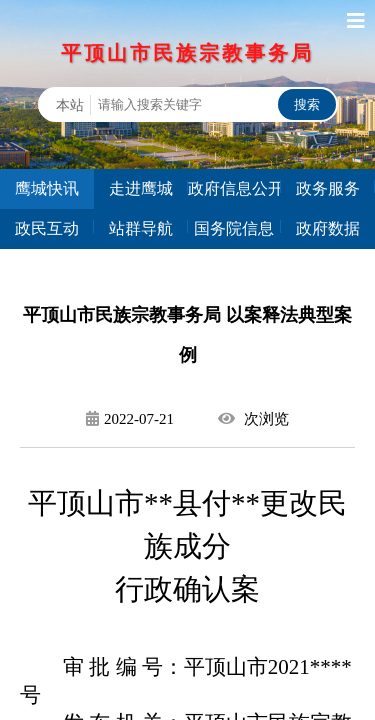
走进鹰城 (141, 188)
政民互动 (47, 228)
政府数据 (328, 228)
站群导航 (141, 228)
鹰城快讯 (47, 188)
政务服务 (328, 188)
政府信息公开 (235, 188)
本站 (70, 105)
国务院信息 (234, 228)
